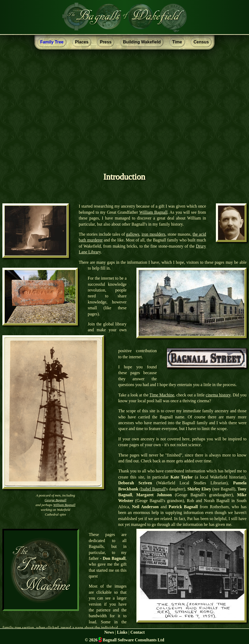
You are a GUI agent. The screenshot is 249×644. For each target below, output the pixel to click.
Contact (137, 632)
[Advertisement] (125, 102)
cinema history (218, 395)
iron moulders (153, 234)
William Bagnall (153, 212)
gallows (133, 234)
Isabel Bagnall (153, 489)
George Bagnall (56, 500)
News (109, 632)
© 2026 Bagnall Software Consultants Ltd (125, 640)
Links (122, 632)
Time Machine (162, 395)
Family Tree (52, 42)
